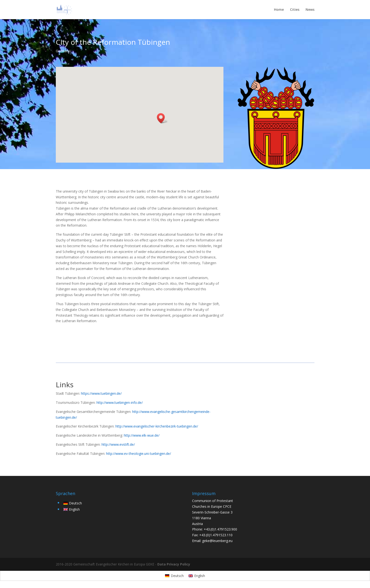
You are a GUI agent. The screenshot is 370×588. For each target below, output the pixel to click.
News (310, 10)
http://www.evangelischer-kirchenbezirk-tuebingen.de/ (157, 426)
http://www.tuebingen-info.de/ (120, 402)
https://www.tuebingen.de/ (101, 393)
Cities (295, 10)
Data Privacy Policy (174, 564)
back (248, 387)
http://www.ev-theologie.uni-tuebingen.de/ (139, 454)
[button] (162, 118)
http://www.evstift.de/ (118, 444)
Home (279, 10)
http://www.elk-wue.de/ (142, 435)
